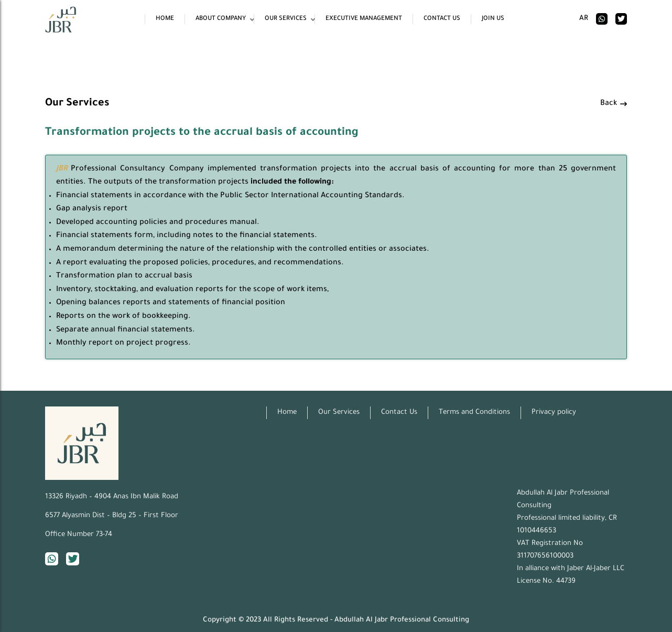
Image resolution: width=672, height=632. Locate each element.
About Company (221, 19)
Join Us (493, 19)
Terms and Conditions (474, 413)
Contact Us (442, 19)
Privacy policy (554, 413)
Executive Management (364, 19)
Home (165, 19)
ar (584, 19)
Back (614, 104)
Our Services (286, 19)
